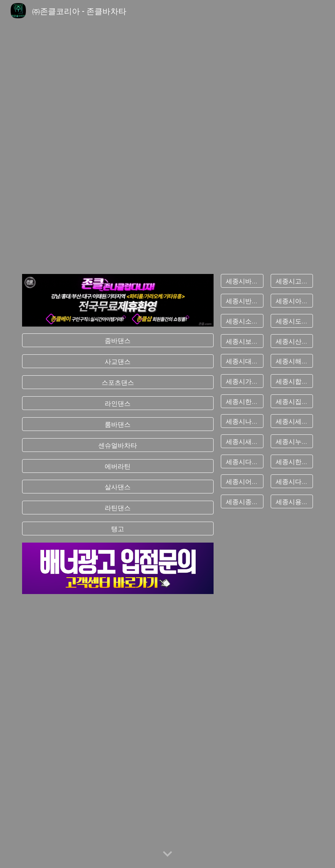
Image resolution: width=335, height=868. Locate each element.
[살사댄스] (118, 487)
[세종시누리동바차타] (292, 441)
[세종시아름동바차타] (292, 301)
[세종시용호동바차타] (292, 502)
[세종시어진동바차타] (242, 481)
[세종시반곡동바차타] (242, 301)
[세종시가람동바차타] (242, 381)
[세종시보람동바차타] (242, 341)
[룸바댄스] (118, 424)
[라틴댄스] (118, 508)
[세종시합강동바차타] (292, 381)
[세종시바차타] (242, 281)
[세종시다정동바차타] (242, 461)
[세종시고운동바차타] (292, 281)
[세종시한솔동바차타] (242, 401)
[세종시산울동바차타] (292, 341)
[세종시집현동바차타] (292, 401)
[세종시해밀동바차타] (292, 361)
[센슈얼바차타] (118, 445)
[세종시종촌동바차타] (242, 502)
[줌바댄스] (118, 340)
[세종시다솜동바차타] (292, 481)
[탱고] (118, 529)
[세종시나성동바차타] (242, 421)
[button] (167, 854)
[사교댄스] (118, 361)
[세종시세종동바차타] (292, 421)
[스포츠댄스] (118, 382)
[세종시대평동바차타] (242, 361)
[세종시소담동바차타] (242, 321)
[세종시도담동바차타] (292, 321)
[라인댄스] (118, 403)
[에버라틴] (118, 466)
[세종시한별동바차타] (292, 461)
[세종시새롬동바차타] (242, 441)
